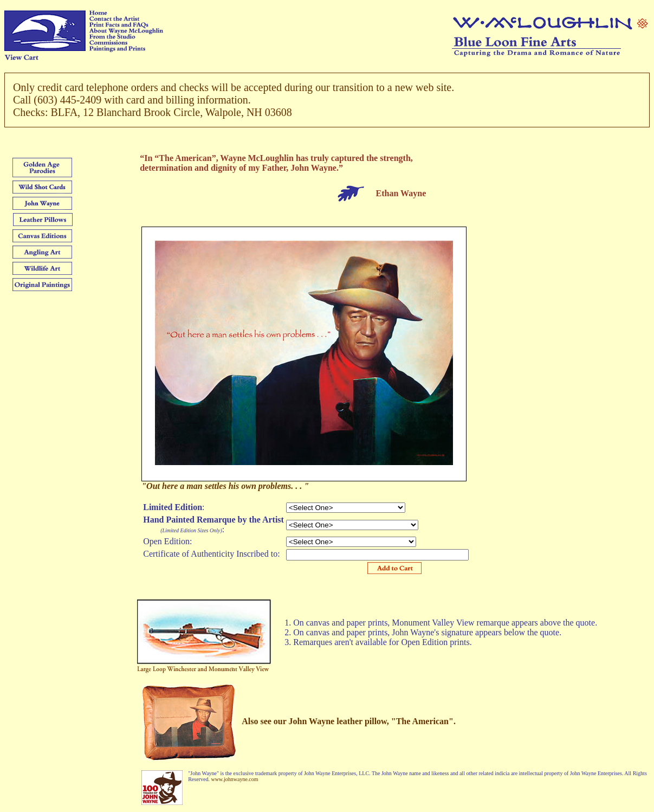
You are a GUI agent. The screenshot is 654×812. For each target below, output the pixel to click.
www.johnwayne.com (234, 779)
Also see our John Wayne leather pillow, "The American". (349, 721)
